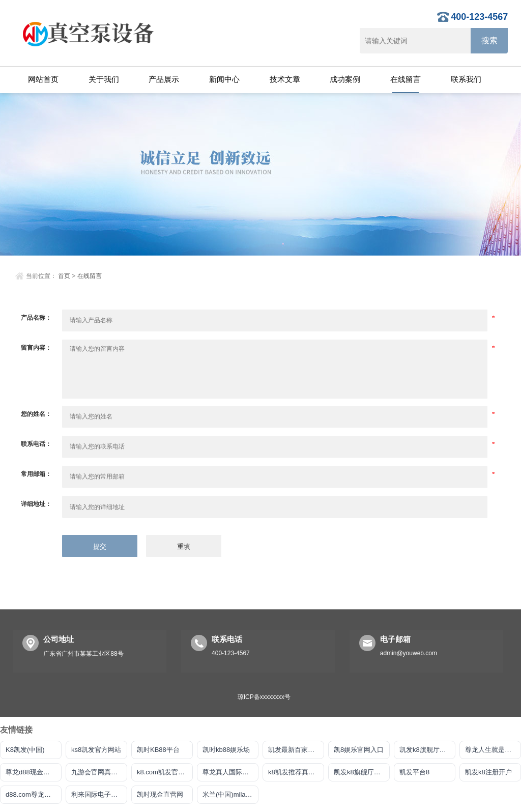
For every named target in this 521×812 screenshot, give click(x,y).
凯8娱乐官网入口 (359, 750)
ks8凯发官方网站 (96, 750)
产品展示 (164, 79)
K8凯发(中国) (25, 750)
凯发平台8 (414, 772)
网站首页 (43, 79)
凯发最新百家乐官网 (296, 750)
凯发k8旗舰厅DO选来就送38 (427, 750)
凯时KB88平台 (158, 750)
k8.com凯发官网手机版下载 (165, 772)
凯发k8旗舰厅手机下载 (362, 772)
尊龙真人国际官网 (229, 772)
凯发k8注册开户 (488, 772)
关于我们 (104, 79)
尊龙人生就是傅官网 (493, 750)
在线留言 (406, 79)
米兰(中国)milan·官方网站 (230, 794)
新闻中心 (224, 79)
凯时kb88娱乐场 (226, 750)
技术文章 (285, 79)
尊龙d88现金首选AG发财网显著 (34, 772)
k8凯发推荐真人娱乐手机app (296, 772)
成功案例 (345, 79)
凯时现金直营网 (160, 794)
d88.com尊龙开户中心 (34, 794)
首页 (64, 276)
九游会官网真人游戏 (99, 772)
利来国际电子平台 (98, 794)
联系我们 (466, 79)
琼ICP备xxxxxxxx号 (264, 697)
